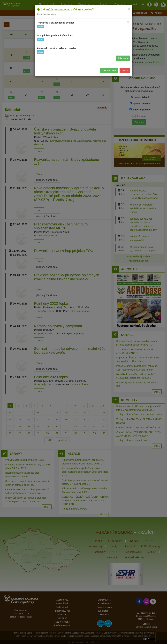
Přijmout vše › (109, 71)
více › (41, 27)
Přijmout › (123, 58)
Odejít (125, 71)
